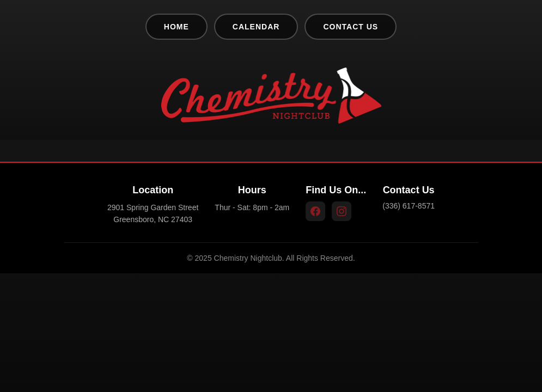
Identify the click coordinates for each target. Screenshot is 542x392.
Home (176, 27)
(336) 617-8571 (409, 206)
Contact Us (351, 27)
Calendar (256, 27)
